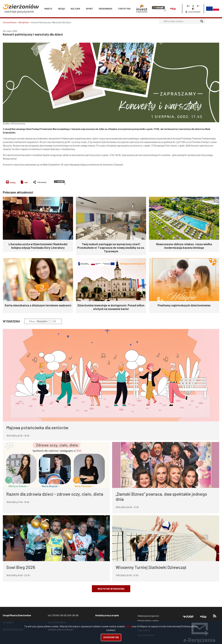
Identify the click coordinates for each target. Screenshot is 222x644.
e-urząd (60, 182)
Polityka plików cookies (148, 621)
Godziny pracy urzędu (107, 615)
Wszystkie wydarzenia (111, 589)
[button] (111, 82)
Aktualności (24, 22)
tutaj (128, 626)
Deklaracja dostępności (148, 616)
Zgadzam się (111, 637)
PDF (26, 182)
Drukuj (13, 182)
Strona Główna (10, 22)
